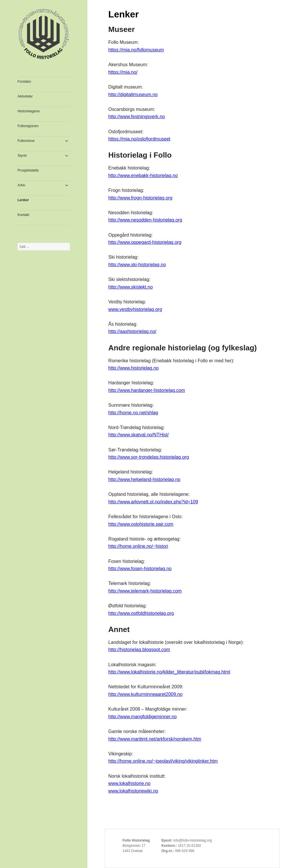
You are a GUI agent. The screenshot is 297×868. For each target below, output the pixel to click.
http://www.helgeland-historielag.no (144, 479)
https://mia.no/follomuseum (136, 50)
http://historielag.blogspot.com (139, 650)
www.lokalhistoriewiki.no (133, 791)
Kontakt (23, 215)
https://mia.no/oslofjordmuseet (139, 139)
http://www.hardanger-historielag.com (147, 390)
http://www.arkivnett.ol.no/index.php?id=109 (153, 502)
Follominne (26, 141)
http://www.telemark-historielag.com (145, 591)
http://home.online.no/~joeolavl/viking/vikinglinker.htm (163, 761)
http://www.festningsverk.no (137, 117)
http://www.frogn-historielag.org (140, 198)
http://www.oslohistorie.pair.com (141, 524)
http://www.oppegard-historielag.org (145, 242)
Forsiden (24, 82)
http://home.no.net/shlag (133, 413)
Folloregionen (28, 126)
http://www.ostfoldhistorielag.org (141, 613)
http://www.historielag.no (133, 368)
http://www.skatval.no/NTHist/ (138, 435)
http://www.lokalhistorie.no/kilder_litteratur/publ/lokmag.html (169, 672)
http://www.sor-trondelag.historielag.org (148, 457)
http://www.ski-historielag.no (137, 265)
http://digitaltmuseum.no (133, 94)
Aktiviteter (25, 96)
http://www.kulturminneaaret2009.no (145, 694)
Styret (22, 156)
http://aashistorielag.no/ (132, 331)
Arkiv (21, 185)
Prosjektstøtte (28, 170)
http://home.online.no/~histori (138, 546)
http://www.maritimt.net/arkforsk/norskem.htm (155, 739)
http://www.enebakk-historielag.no (143, 175)
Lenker (23, 200)
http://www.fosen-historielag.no (140, 569)
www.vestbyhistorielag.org (135, 309)
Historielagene (29, 111)
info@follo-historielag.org (193, 840)
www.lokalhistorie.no (129, 783)
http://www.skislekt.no (130, 287)
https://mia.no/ (123, 72)
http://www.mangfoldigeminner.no (143, 717)
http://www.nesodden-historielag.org (145, 220)
